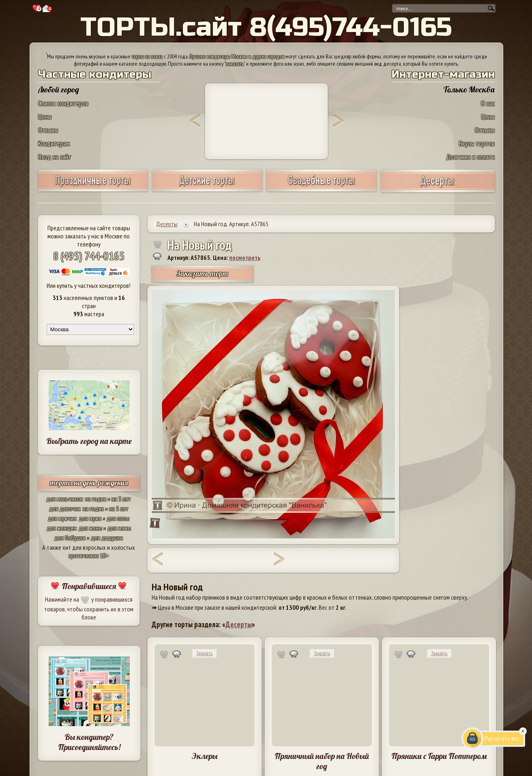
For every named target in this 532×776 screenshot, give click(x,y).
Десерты (239, 624)
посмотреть (245, 257)
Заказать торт (202, 273)
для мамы (119, 528)
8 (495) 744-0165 (89, 256)
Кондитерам (54, 143)
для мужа (90, 518)
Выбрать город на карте (89, 441)
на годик (96, 499)
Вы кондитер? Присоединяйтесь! (89, 742)
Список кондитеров (63, 103)
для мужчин (62, 518)
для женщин (61, 528)
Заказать (204, 653)
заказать (235, 64)
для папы (118, 518)
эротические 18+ (89, 555)
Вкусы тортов (477, 143)
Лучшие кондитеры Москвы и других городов (237, 56)
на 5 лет (121, 499)
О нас (488, 103)
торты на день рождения (89, 483)
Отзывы (48, 130)
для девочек (65, 508)
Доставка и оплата (470, 157)
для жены (90, 528)
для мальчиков (64, 499)
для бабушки (70, 538)
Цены (45, 117)
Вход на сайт (55, 157)
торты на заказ (147, 56)
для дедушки (107, 538)
